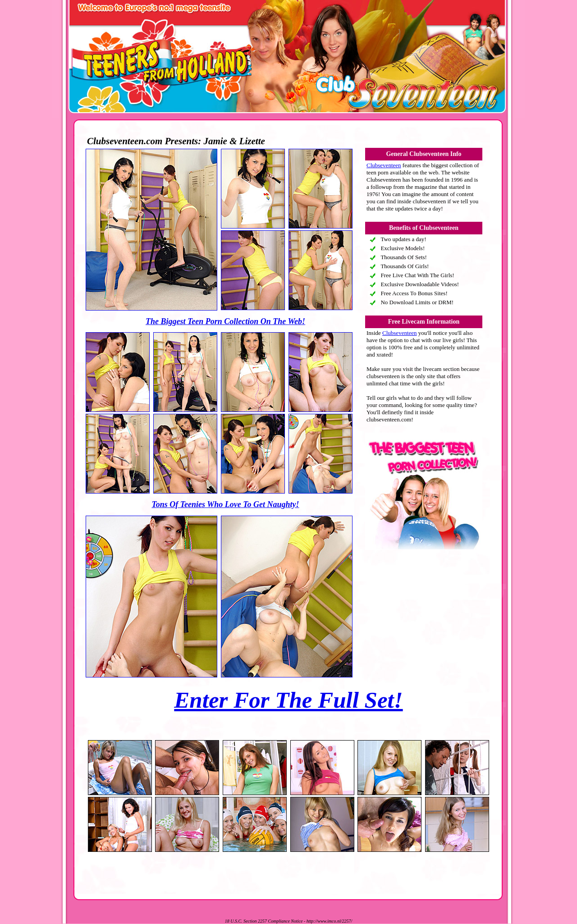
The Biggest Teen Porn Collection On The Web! (225, 321)
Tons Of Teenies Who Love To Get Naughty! (225, 504)
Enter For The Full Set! (288, 700)
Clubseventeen (384, 165)
